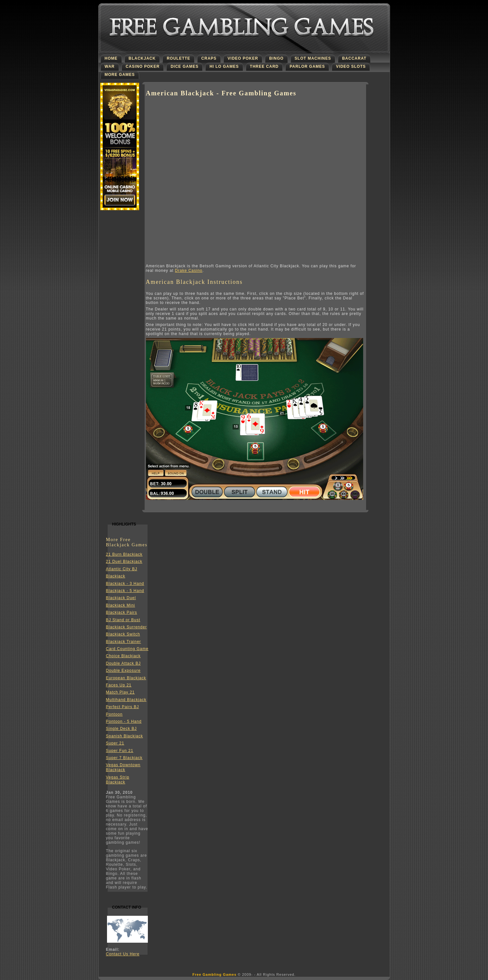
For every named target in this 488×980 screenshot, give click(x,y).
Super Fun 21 (120, 751)
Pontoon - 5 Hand (124, 721)
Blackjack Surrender (126, 627)
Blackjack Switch (123, 634)
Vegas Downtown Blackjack (123, 767)
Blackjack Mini (121, 605)
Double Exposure (123, 671)
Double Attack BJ (123, 663)
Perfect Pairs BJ (123, 707)
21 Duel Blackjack (124, 562)
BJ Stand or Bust (123, 620)
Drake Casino (189, 271)
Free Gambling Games (215, 974)
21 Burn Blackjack (124, 554)
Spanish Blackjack (125, 736)
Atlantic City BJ (122, 569)
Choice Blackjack (123, 656)
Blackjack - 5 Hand (125, 591)
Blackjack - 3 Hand (125, 584)
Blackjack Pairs (122, 612)
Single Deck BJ (121, 729)
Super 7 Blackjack (124, 758)
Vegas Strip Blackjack (118, 780)
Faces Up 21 (119, 685)
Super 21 (115, 743)
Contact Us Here (123, 954)
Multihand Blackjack (126, 700)
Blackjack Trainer (124, 642)
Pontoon (114, 714)
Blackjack (116, 576)
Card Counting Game (127, 649)
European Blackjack (126, 678)
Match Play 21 (120, 692)
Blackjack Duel (121, 598)
